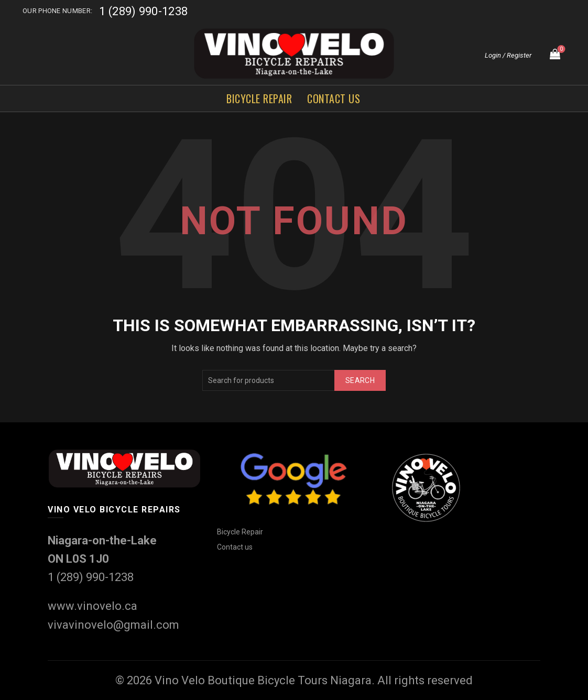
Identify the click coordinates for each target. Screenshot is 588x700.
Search (360, 380)
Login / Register (508, 55)
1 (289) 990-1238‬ (143, 11)
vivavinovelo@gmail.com (113, 625)
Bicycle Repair (259, 99)
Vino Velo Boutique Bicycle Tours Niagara (263, 680)
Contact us (334, 99)
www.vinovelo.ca (92, 606)
